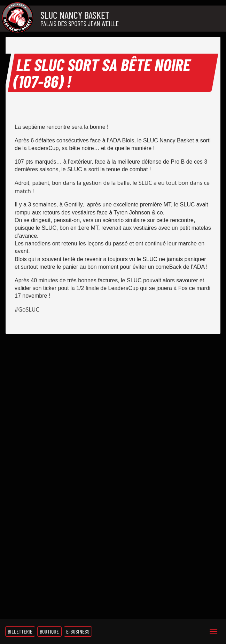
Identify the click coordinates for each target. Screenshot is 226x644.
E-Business (78, 631)
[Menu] (213, 631)
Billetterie (20, 631)
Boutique (49, 631)
